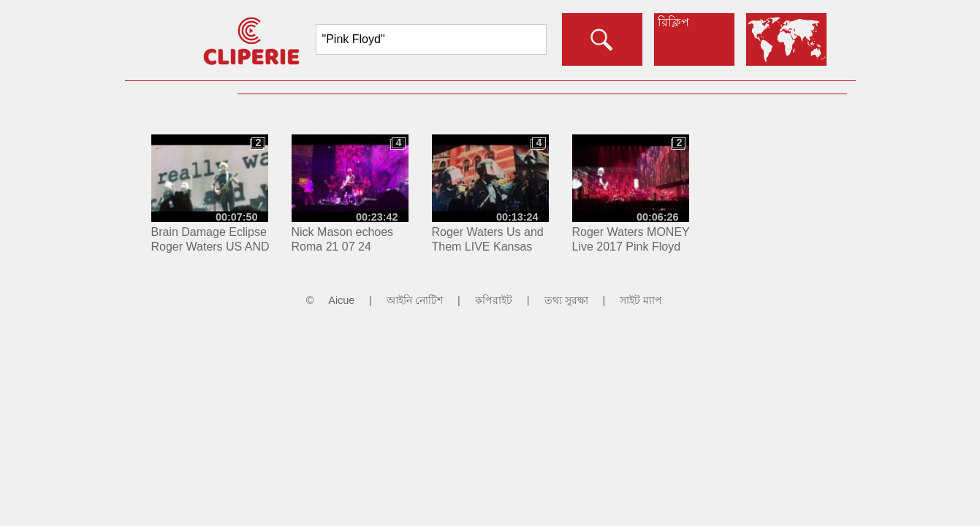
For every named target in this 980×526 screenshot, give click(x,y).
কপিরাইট (494, 300)
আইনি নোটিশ (415, 300)
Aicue (341, 300)
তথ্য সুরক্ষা (566, 300)
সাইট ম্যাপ (641, 300)
